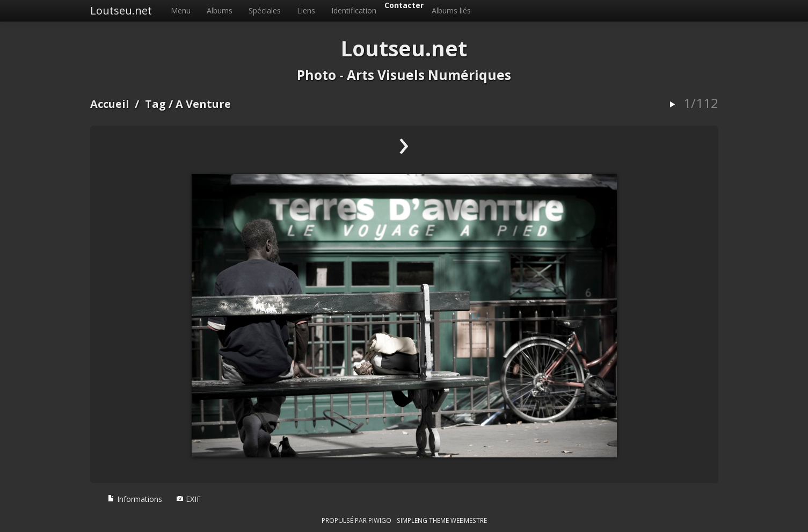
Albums (220, 10)
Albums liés (451, 10)
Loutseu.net (121, 10)
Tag (155, 104)
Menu (181, 10)
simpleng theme (423, 520)
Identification (354, 10)
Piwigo (380, 520)
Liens (306, 10)
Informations (135, 499)
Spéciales (265, 10)
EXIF (188, 499)
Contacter (404, 5)
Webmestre (469, 520)
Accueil (110, 104)
